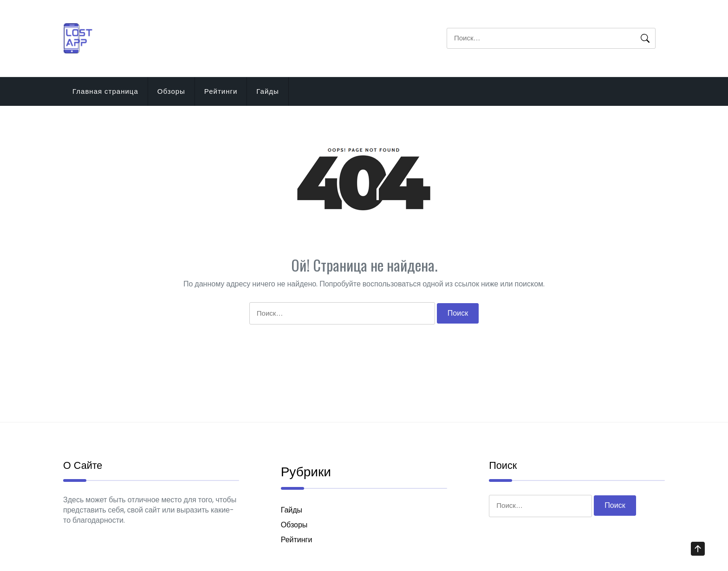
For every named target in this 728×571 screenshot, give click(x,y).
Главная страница (105, 91)
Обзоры (171, 91)
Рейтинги (221, 91)
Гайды (268, 91)
